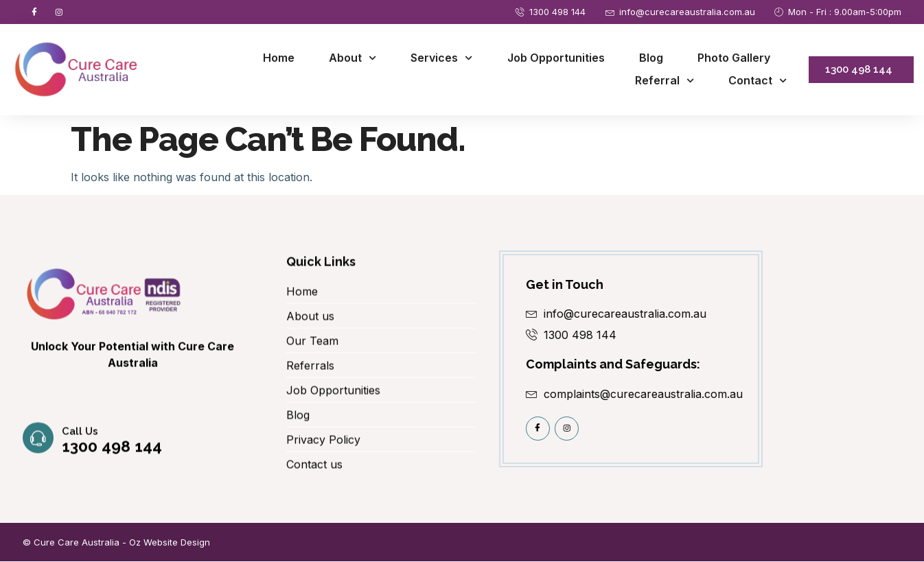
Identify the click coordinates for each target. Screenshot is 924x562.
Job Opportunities (556, 58)
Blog (651, 58)
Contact (758, 82)
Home (279, 58)
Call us (81, 447)
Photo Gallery (734, 58)
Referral (665, 82)
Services (441, 59)
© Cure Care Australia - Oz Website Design (116, 543)
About (353, 59)
